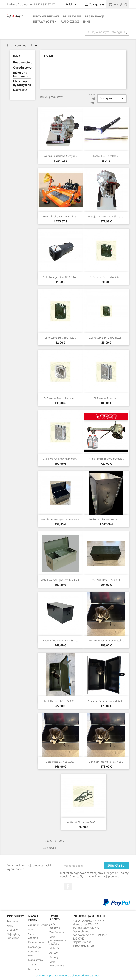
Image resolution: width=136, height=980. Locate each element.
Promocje (12, 921)
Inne (87, 22)
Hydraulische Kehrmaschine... (60, 216)
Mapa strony (36, 960)
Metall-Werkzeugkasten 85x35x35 (60, 580)
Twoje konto (55, 917)
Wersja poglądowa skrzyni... (60, 156)
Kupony (54, 957)
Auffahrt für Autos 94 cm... (83, 822)
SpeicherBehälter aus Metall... (106, 701)
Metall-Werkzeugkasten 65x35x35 (60, 519)
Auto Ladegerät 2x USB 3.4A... (60, 277)
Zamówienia (57, 932)
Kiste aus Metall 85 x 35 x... (106, 580)
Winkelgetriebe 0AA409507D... (106, 459)
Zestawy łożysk (45, 22)
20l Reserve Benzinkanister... (106, 338)
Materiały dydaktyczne (22, 83)
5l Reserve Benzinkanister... (106, 277)
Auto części (70, 22)
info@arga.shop (83, 946)
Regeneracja (95, 16)
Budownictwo (22, 62)
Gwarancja (34, 947)
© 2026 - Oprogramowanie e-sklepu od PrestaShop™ (68, 975)
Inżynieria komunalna (21, 74)
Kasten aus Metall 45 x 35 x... (60, 640)
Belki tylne (72, 16)
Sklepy (32, 964)
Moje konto (35, 969)
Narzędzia (20, 90)
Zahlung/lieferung (39, 925)
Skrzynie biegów (46, 16)
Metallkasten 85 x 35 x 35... (60, 701)
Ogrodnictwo (22, 68)
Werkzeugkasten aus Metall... (106, 640)
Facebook (68, 887)
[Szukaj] (107, 32)
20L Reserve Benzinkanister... (60, 459)
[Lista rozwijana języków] (71, 5)
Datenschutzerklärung (41, 942)
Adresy (53, 953)
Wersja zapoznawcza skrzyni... (106, 216)
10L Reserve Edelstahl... (106, 398)
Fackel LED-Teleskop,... (106, 156)
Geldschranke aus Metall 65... (106, 519)
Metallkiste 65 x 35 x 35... (60, 762)
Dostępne (112, 98)
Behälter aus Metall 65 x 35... (106, 762)
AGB (31, 929)
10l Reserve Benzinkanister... (60, 338)
